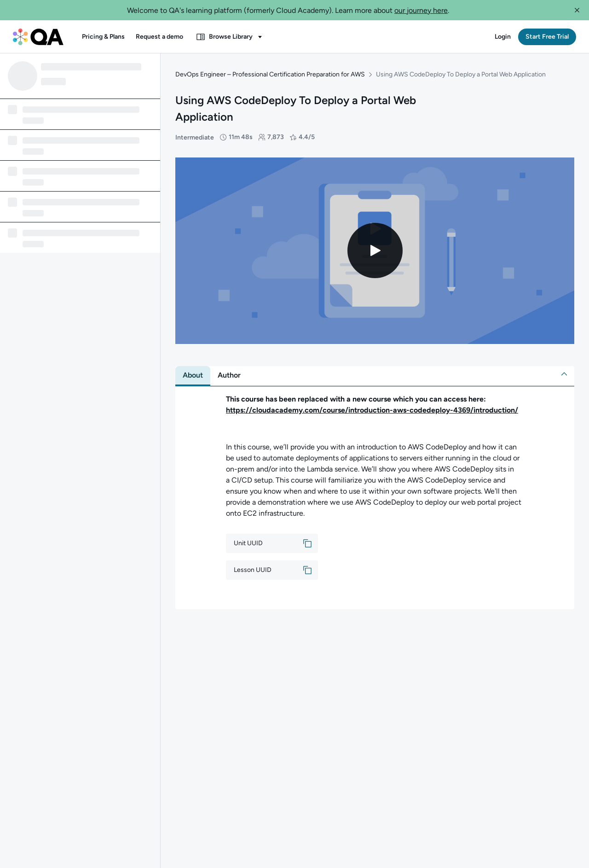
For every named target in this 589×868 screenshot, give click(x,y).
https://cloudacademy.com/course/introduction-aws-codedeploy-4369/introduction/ (372, 410)
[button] (577, 10)
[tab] (193, 375)
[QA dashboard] (38, 37)
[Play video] (375, 250)
